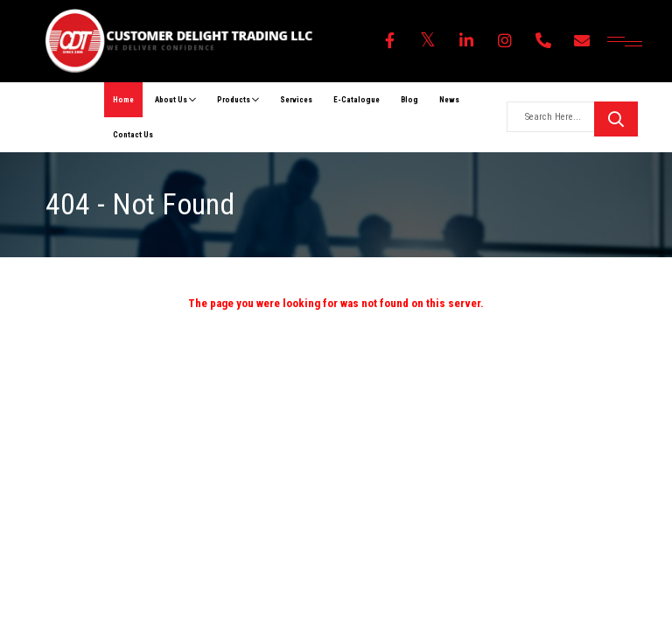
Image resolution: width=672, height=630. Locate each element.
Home (123, 100)
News (449, 100)
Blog (409, 100)
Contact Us (133, 135)
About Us (175, 100)
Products (238, 100)
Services (296, 100)
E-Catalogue (357, 100)
